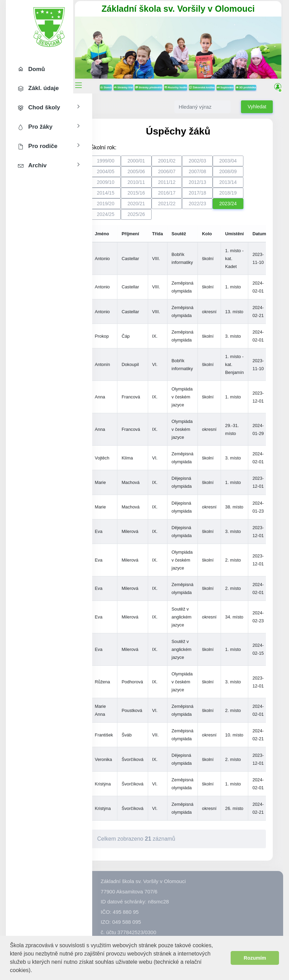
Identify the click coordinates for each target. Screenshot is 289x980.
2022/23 (217, 207)
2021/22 (186, 207)
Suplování (246, 81)
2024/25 (125, 218)
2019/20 (125, 207)
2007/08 (217, 175)
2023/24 (247, 207)
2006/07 (186, 175)
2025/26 (155, 218)
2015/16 (155, 196)
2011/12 (186, 186)
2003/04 (247, 164)
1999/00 (125, 164)
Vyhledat (257, 110)
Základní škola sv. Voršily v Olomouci (188, 9)
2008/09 (247, 175)
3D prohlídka (188, 91)
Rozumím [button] (255, 958)
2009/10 (125, 186)
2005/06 (155, 175)
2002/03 (217, 164)
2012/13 (217, 186)
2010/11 (155, 186)
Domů (127, 81)
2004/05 (125, 175)
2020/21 (155, 207)
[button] (35, 971)
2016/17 (186, 196)
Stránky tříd (144, 81)
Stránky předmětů (169, 81)
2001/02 (186, 164)
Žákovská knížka (223, 81)
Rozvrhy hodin (196, 81)
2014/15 (125, 196)
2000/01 (155, 164)
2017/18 (217, 196)
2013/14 (247, 186)
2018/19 (247, 196)
